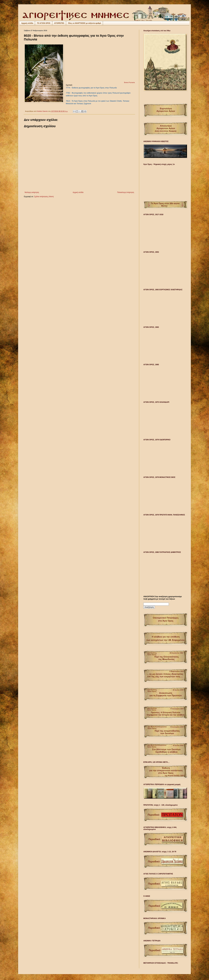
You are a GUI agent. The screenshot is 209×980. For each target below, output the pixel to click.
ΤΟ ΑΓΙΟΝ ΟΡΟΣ (44, 23)
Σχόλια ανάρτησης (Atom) (44, 197)
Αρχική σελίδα (27, 23)
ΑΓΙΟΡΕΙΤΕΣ (59, 23)
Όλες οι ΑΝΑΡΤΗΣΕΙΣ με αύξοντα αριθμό (84, 23)
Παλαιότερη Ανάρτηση (126, 192)
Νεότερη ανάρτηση (32, 192)
